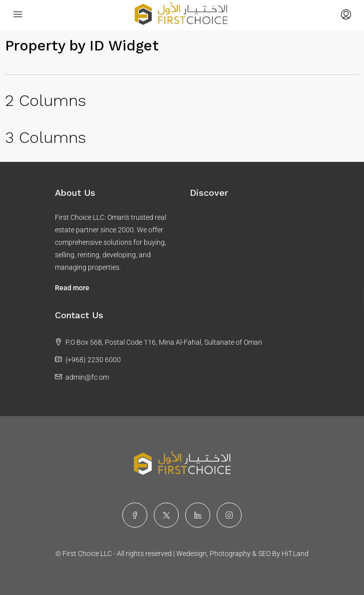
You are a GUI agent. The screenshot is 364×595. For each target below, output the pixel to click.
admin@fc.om (87, 377)
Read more (72, 288)
